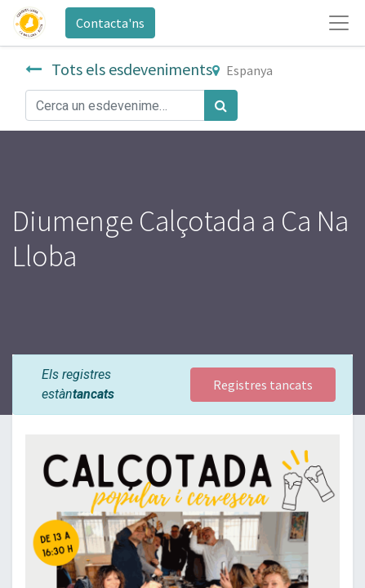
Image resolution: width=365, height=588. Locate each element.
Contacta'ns (110, 23)
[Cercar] (221, 105)
